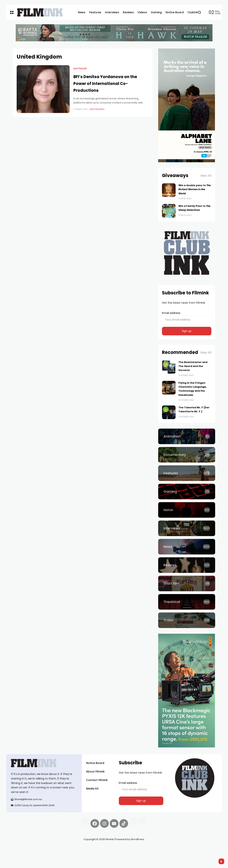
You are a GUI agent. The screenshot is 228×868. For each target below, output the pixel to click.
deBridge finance (18, 853)
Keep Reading (97, 109)
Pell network (37, 848)
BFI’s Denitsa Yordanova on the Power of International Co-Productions (105, 83)
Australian (80, 69)
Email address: (187, 318)
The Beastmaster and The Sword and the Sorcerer (193, 366)
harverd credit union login (46, 853)
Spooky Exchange (57, 848)
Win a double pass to (195, 189)
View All (206, 176)
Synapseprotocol (17, 848)
